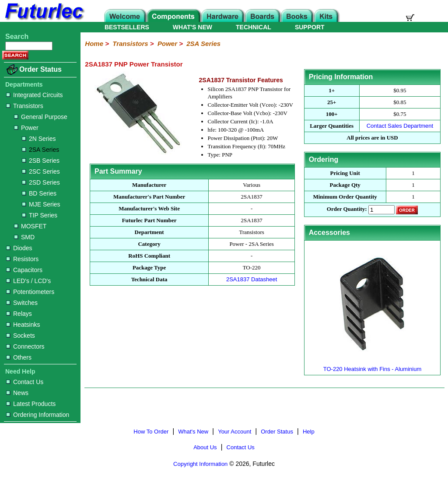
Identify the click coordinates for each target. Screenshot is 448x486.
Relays (19, 314)
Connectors (25, 346)
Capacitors (24, 270)
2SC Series (41, 171)
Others (19, 357)
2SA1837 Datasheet (252, 279)
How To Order (151, 432)
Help (309, 432)
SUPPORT (310, 27)
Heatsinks (23, 325)
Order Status (40, 69)
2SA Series (40, 150)
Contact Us (25, 382)
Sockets (21, 336)
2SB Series (41, 161)
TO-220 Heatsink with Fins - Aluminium (372, 365)
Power (26, 128)
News (17, 393)
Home (94, 44)
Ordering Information (38, 415)
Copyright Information (200, 464)
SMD (24, 237)
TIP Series (40, 215)
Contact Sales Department (400, 126)
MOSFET (30, 226)
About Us (205, 447)
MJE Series (41, 204)
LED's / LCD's (28, 281)
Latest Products (31, 404)
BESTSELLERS (127, 27)
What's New (193, 432)
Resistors (22, 259)
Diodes (19, 248)
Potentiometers (30, 292)
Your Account (234, 432)
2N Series (39, 139)
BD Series (39, 193)
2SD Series (41, 182)
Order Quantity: (347, 209)
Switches (22, 303)
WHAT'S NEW (192, 27)
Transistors (25, 106)
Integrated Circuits (35, 95)
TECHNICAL (254, 27)
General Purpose (41, 117)
